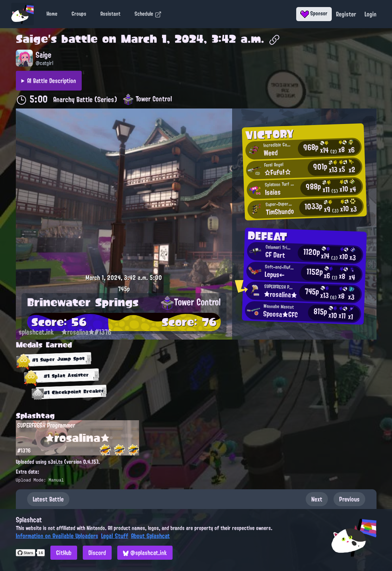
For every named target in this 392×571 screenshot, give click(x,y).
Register (346, 14)
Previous (349, 499)
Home (52, 14)
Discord (97, 553)
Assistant (110, 14)
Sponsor (314, 13)
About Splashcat (150, 536)
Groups (79, 14)
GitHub (64, 553)
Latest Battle (48, 499)
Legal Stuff (115, 536)
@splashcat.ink (145, 553)
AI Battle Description (52, 81)
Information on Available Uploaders (57, 536)
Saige (32, 39)
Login (371, 14)
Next (317, 499)
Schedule (148, 14)
